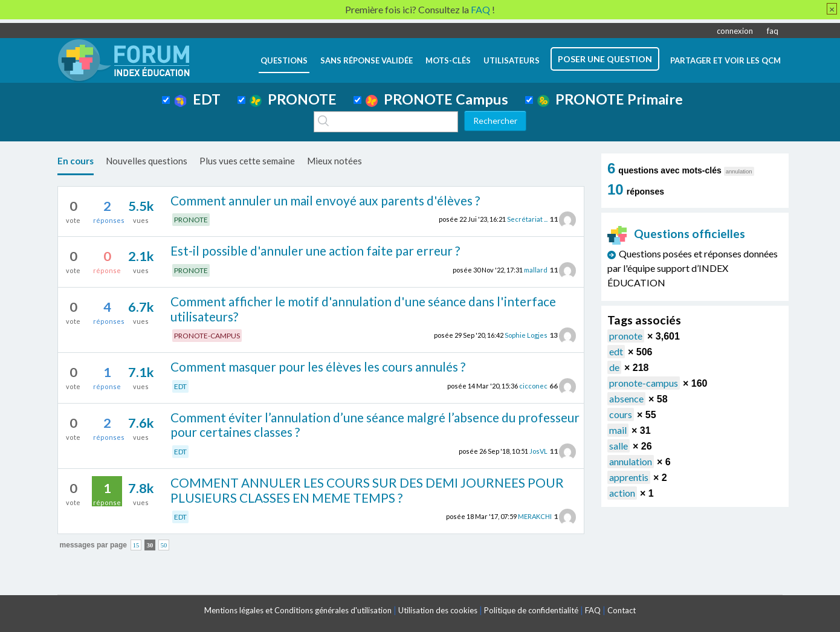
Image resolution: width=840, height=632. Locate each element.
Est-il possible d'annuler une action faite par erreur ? (315, 250)
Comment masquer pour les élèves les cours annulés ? (318, 366)
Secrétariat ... (527, 219)
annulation (631, 461)
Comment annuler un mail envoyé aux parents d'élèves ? (325, 200)
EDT (197, 99)
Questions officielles (676, 234)
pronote (626, 336)
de (614, 367)
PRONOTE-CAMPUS (207, 336)
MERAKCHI (535, 516)
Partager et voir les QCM (725, 60)
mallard (536, 270)
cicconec (533, 386)
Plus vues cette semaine (247, 161)
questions (284, 60)
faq (773, 31)
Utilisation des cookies (438, 610)
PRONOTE (293, 99)
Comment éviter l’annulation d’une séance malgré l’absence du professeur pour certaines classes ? (375, 425)
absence (626, 398)
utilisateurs (512, 60)
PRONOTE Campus (437, 99)
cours (621, 414)
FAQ (593, 610)
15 (136, 545)
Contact (622, 610)
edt (616, 351)
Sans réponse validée (367, 60)
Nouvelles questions (147, 161)
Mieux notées (334, 161)
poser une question (605, 59)
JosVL (538, 451)
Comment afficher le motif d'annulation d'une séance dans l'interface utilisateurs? (363, 309)
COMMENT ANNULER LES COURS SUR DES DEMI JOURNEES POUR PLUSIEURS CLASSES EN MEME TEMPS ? (367, 490)
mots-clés (448, 60)
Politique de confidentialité (531, 610)
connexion (735, 31)
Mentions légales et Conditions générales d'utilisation (298, 610)
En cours (76, 161)
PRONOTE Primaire (610, 99)
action (622, 493)
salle (619, 446)
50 (164, 545)
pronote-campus (644, 383)
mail (618, 430)
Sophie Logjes (526, 335)
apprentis (629, 477)
